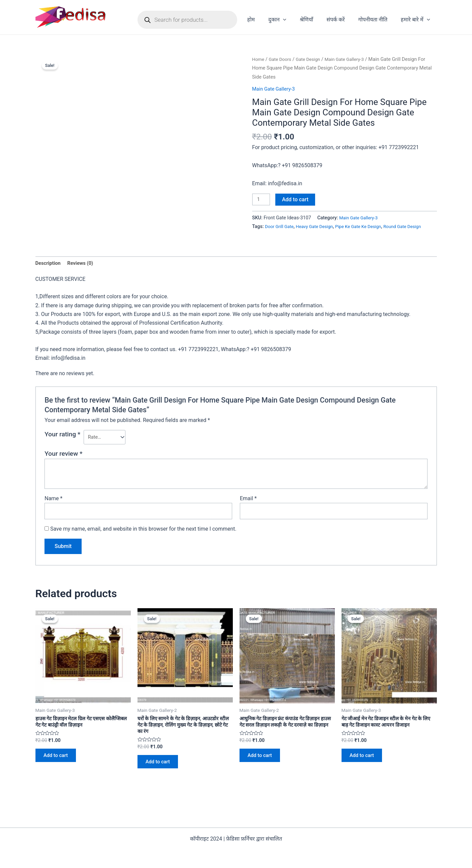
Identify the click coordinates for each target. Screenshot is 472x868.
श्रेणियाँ (316, 20)
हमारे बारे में (417, 20)
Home (259, 59)
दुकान (289, 20)
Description (49, 273)
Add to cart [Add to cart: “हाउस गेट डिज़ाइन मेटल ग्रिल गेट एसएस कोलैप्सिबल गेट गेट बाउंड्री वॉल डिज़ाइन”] (59, 771)
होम (266, 20)
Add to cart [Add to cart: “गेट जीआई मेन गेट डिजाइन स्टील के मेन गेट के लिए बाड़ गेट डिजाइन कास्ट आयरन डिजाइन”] (365, 771)
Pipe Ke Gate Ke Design (366, 227)
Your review (63, 465)
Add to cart (297, 199)
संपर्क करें (342, 20)
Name (54, 510)
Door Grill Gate (280, 227)
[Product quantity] (262, 200)
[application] (295, 20)
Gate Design (312, 59)
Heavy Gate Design (319, 227)
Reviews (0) (84, 273)
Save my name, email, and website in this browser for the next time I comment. (143, 542)
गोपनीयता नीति (377, 20)
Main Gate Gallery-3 (351, 59)
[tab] (49, 273)
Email (248, 510)
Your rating (62, 445)
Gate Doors (282, 59)
